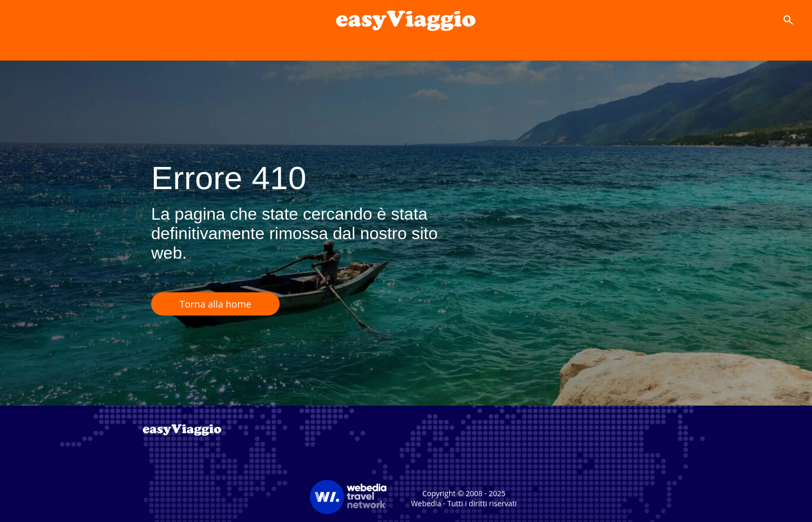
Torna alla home (215, 304)
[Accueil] (406, 20)
